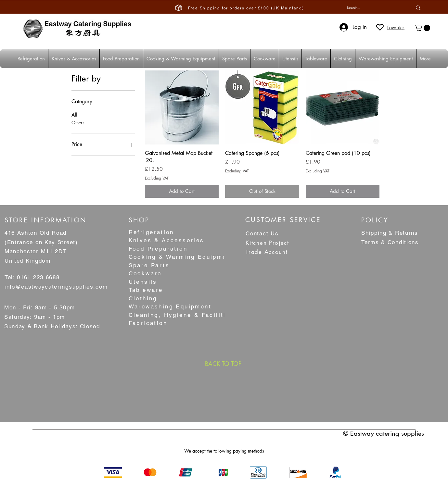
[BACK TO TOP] (223, 364)
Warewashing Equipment (170, 306)
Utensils (143, 282)
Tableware (146, 290)
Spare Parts (149, 265)
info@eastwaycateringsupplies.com (56, 287)
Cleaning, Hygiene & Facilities (181, 315)
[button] (422, 28)
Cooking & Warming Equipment (181, 257)
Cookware (145, 273)
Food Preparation (158, 249)
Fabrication (148, 323)
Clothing (143, 298)
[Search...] (371, 8)
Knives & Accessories (166, 240)
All (74, 114)
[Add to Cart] (182, 191)
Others (78, 122)
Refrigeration (151, 232)
